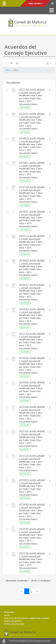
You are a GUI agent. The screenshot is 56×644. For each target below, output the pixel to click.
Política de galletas (13, 621)
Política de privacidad (14, 624)
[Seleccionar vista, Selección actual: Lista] (49, 63)
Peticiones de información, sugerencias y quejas (26, 618)
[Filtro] (12, 63)
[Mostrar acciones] (50, 90)
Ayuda (7, 615)
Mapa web (9, 612)
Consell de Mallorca (4, 3)
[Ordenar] (17, 63)
